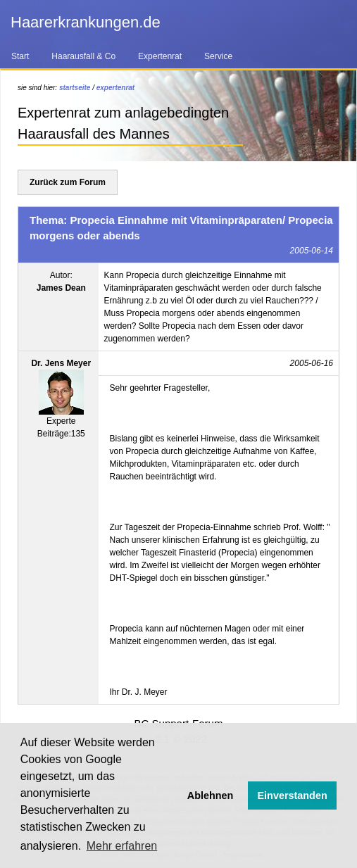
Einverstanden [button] (293, 795)
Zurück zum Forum (68, 182)
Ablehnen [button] (211, 795)
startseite (75, 88)
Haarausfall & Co (83, 56)
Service (218, 56)
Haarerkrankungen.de (86, 22)
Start (20, 56)
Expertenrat (160, 56)
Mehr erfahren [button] (122, 846)
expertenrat (115, 88)
